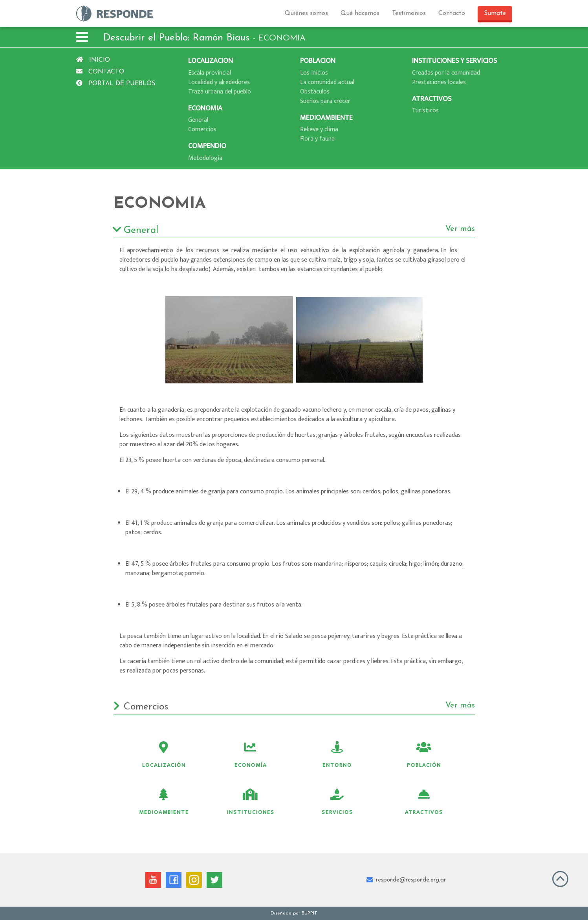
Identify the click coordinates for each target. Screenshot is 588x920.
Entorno (337, 755)
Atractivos (424, 803)
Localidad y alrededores (219, 82)
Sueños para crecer (325, 101)
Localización (164, 755)
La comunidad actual (327, 82)
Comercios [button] (294, 707)
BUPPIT (310, 913)
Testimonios (409, 13)
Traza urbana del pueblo (220, 92)
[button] (82, 38)
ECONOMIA (205, 108)
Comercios (202, 129)
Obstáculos (315, 92)
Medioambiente (164, 803)
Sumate (495, 13)
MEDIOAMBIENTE (326, 118)
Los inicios (314, 73)
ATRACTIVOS (432, 99)
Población (424, 755)
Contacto (452, 13)
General (198, 120)
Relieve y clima (319, 129)
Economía (251, 755)
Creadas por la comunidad (446, 73)
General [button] (294, 231)
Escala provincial (210, 73)
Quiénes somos (306, 13)
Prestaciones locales (439, 82)
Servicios (337, 803)
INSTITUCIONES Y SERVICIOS (454, 61)
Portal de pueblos (116, 84)
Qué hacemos (360, 13)
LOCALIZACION (211, 61)
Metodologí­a (205, 158)
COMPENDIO (207, 146)
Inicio (93, 60)
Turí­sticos (425, 111)
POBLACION (318, 61)
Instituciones (251, 803)
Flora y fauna (317, 139)
